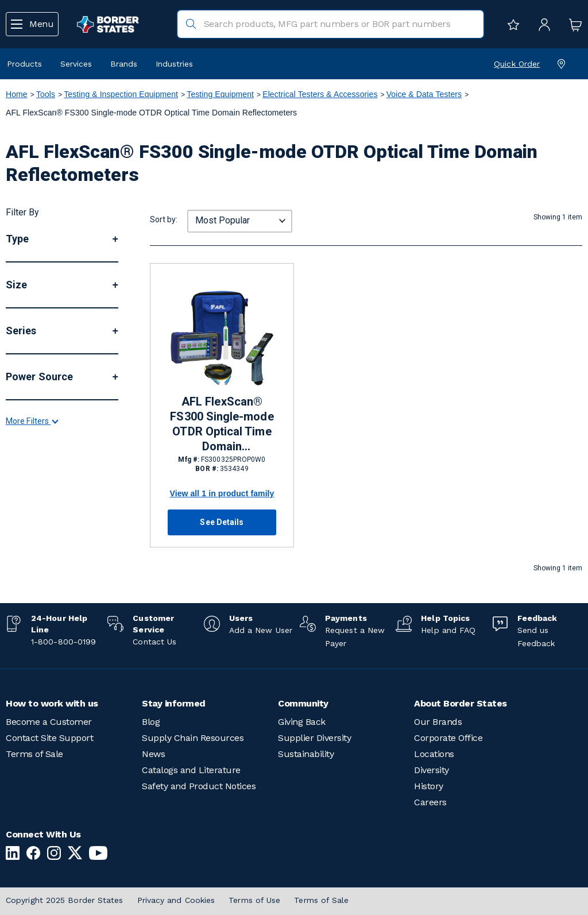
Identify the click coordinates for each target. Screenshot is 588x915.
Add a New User (261, 630)
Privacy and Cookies (176, 900)
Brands (124, 64)
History (429, 786)
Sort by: (164, 219)
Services (76, 64)
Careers (430, 802)
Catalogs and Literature (191, 770)
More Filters (32, 542)
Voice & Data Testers (424, 94)
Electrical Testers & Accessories (320, 94)
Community (303, 703)
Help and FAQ (448, 630)
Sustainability (306, 754)
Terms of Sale (34, 754)
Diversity (432, 770)
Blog (151, 722)
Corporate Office (448, 738)
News (153, 754)
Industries (174, 64)
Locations (434, 754)
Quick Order (517, 64)
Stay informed (174, 703)
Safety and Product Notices (199, 786)
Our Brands (438, 722)
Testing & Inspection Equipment (121, 94)
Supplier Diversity (314, 738)
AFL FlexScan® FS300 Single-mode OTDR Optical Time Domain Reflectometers (222, 424)
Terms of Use (254, 900)
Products (24, 64)
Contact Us (154, 642)
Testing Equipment (220, 94)
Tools (46, 94)
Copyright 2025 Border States (65, 900)
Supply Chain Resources (193, 738)
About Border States (461, 703)
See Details (222, 522)
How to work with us (52, 703)
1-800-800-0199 (63, 642)
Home (17, 94)
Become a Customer (49, 722)
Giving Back (302, 722)
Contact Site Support (49, 738)
